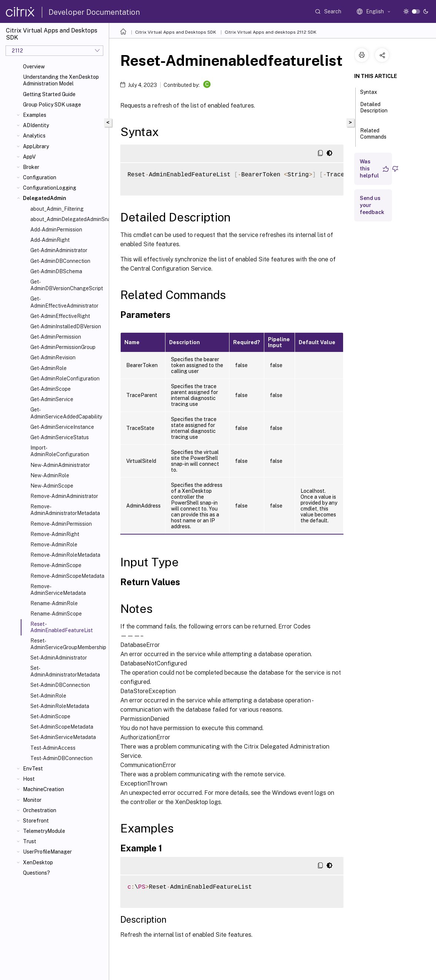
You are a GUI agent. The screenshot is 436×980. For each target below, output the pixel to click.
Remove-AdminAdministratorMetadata (65, 510)
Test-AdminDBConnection (61, 758)
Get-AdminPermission (56, 337)
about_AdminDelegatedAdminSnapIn (68, 219)
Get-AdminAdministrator (59, 250)
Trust (30, 841)
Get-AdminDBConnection (60, 261)
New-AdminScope (52, 486)
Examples (35, 115)
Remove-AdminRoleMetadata (65, 555)
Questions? (36, 873)
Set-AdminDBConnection (60, 685)
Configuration (40, 177)
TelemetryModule (44, 831)
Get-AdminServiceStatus (60, 437)
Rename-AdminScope (56, 614)
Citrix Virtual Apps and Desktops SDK (176, 32)
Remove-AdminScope (56, 565)
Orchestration (40, 810)
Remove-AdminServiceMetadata (58, 590)
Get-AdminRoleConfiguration (65, 379)
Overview (34, 67)
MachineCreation (43, 789)
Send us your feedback (372, 205)
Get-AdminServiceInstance (62, 427)
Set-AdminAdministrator (59, 658)
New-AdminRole (50, 475)
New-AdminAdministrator (60, 465)
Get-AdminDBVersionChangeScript (67, 285)
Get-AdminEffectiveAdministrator (64, 302)
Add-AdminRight (50, 240)
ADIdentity (36, 125)
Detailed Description (374, 111)
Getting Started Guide (49, 94)
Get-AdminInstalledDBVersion (66, 326)
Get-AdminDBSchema (56, 271)
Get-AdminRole (48, 368)
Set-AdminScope (50, 716)
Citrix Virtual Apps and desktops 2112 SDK (271, 32)
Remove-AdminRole (54, 545)
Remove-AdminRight (55, 534)
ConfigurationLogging (50, 188)
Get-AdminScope (51, 389)
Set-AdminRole (48, 696)
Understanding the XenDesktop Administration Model (61, 80)
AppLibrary (36, 146)
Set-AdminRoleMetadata (60, 706)
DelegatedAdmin (45, 198)
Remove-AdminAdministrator (64, 496)
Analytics (34, 136)
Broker (31, 167)
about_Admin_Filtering (57, 209)
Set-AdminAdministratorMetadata (65, 671)
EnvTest (33, 769)
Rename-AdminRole (54, 603)
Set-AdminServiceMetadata (63, 737)
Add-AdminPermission (56, 230)
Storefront (36, 821)
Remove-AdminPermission (61, 524)
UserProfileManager (47, 852)
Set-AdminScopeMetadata (62, 727)
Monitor (32, 800)
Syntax (373, 91)
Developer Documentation (94, 12)
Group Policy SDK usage (52, 105)
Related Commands (373, 137)
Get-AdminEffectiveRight (60, 316)
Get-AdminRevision (53, 357)
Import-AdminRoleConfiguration (60, 451)
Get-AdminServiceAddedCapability (66, 413)
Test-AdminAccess (53, 748)
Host (29, 779)
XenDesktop (38, 862)
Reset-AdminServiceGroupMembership (68, 644)
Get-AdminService (52, 399)
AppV (29, 157)
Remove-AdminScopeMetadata (67, 576)
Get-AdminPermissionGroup (63, 347)
